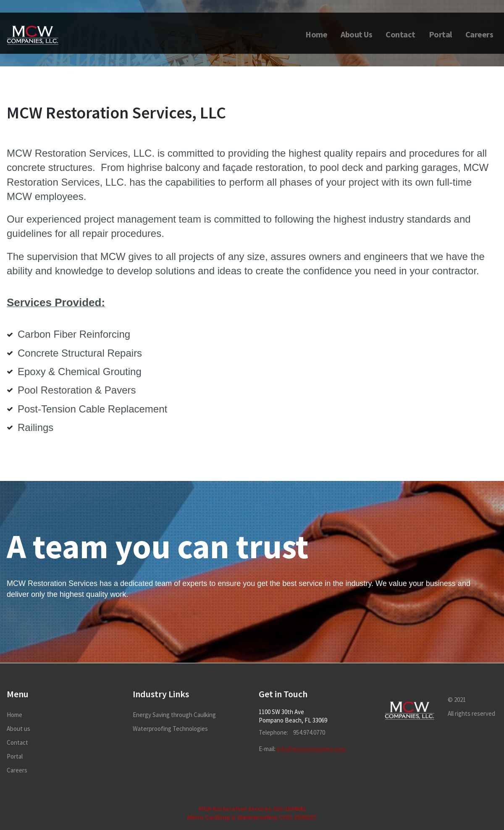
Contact (400, 34)
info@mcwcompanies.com (311, 749)
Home (316, 34)
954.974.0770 (309, 732)
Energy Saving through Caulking (174, 715)
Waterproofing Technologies (170, 729)
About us (18, 729)
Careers (479, 34)
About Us (356, 34)
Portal (440, 34)
